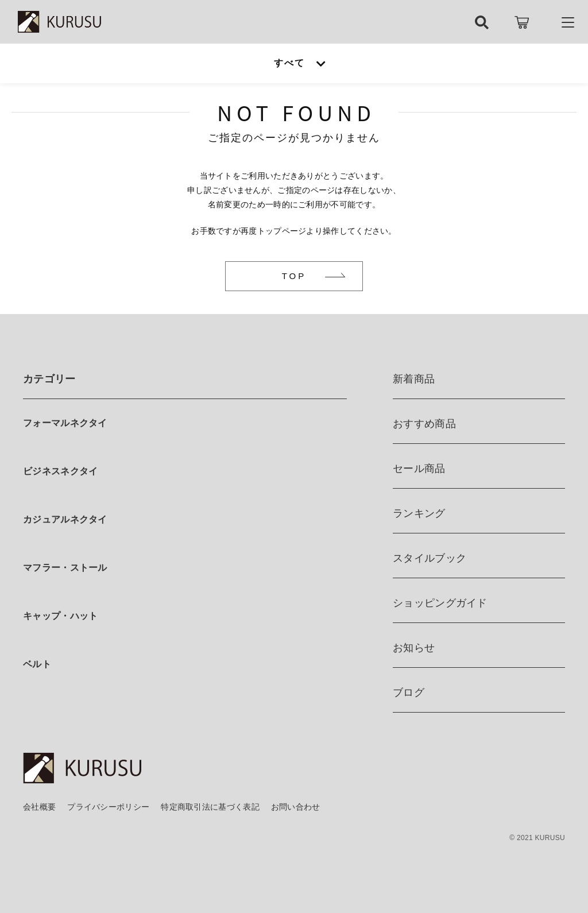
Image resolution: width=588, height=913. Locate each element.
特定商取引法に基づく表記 (210, 807)
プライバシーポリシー (108, 807)
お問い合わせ (296, 807)
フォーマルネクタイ (65, 423)
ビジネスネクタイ (60, 471)
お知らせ (414, 648)
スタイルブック (430, 558)
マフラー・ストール (65, 568)
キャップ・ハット (60, 616)
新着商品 (414, 379)
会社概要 (39, 807)
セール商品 (419, 469)
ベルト (37, 664)
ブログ (409, 693)
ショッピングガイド (440, 603)
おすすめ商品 (424, 424)
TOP (294, 276)
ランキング (419, 513)
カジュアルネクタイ (65, 519)
